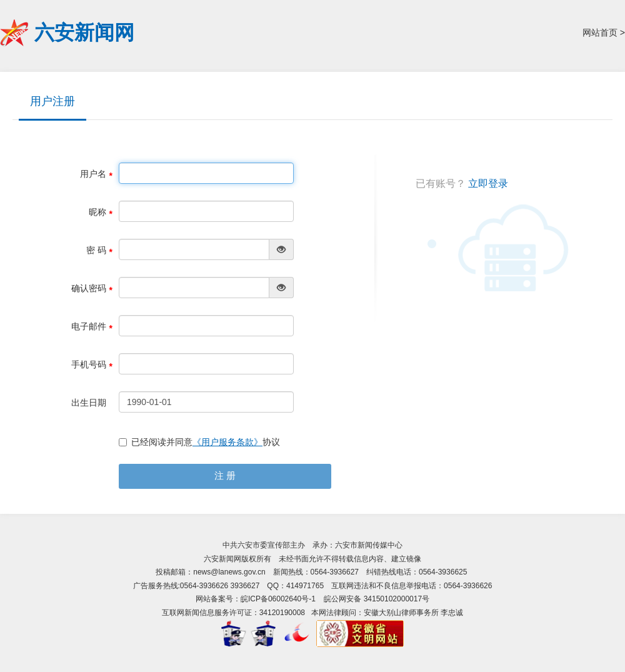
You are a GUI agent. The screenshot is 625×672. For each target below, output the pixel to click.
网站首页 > (604, 33)
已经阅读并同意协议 (199, 442)
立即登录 (488, 183)
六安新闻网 (84, 33)
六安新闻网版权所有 (237, 559)
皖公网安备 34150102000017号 (377, 599)
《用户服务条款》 (227, 442)
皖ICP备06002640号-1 (278, 599)
